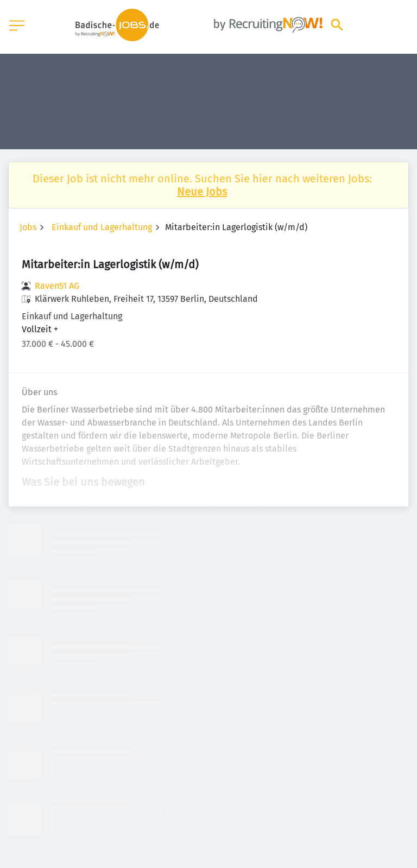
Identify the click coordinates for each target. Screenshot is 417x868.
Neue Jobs (202, 192)
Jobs (28, 227)
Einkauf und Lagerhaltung (102, 227)
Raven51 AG (57, 286)
